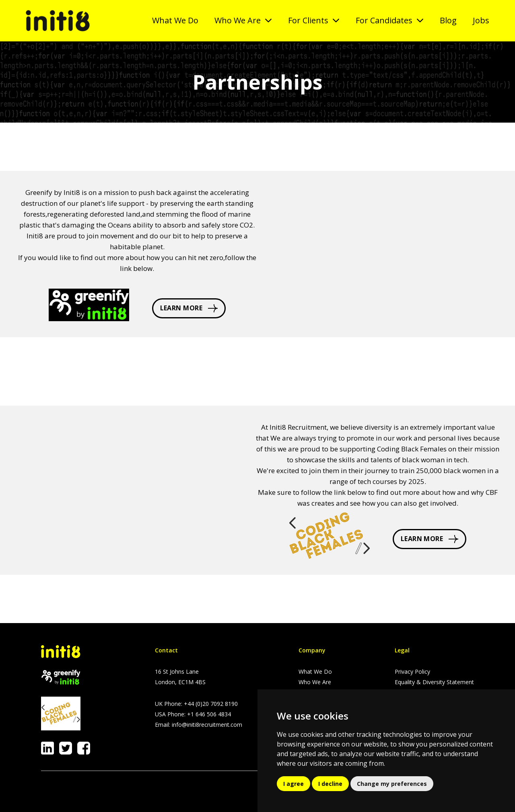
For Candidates (384, 20)
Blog (448, 20)
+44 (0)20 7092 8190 (211, 704)
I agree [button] (294, 784)
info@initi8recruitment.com (207, 725)
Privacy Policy (412, 672)
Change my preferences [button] (392, 784)
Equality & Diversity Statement (434, 682)
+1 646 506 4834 (209, 714)
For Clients (308, 20)
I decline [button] (330, 784)
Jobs (481, 20)
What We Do (175, 20)
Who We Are (238, 20)
